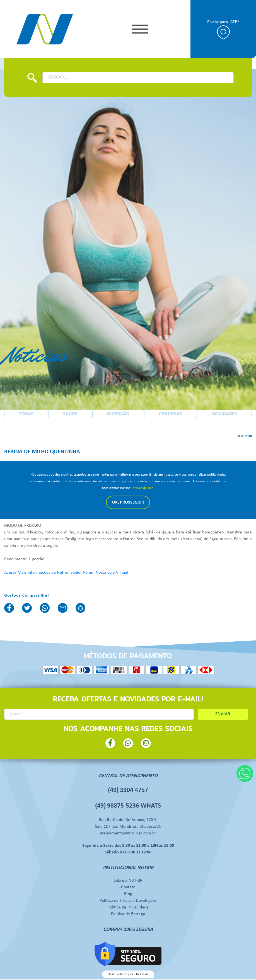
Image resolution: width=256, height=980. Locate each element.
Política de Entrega (128, 915)
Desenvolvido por (128, 975)
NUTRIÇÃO (118, 415)
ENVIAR (223, 715)
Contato (128, 888)
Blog (128, 894)
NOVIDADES (224, 415)
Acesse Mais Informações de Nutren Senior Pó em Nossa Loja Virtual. (67, 573)
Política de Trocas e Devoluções (128, 901)
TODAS (26, 415)
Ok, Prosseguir (128, 502)
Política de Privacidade (128, 908)
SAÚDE (70, 415)
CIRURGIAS (171, 415)
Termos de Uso (142, 488)
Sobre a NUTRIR (128, 881)
